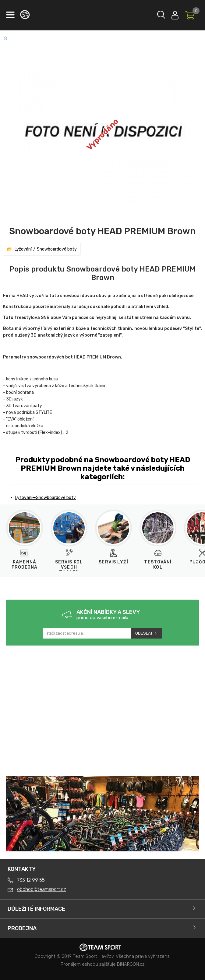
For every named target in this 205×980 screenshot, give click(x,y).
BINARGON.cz (131, 964)
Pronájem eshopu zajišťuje (88, 964)
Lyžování (23, 249)
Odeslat (144, 633)
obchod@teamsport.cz (42, 889)
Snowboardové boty (57, 249)
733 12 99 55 (31, 880)
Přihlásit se (175, 14)
